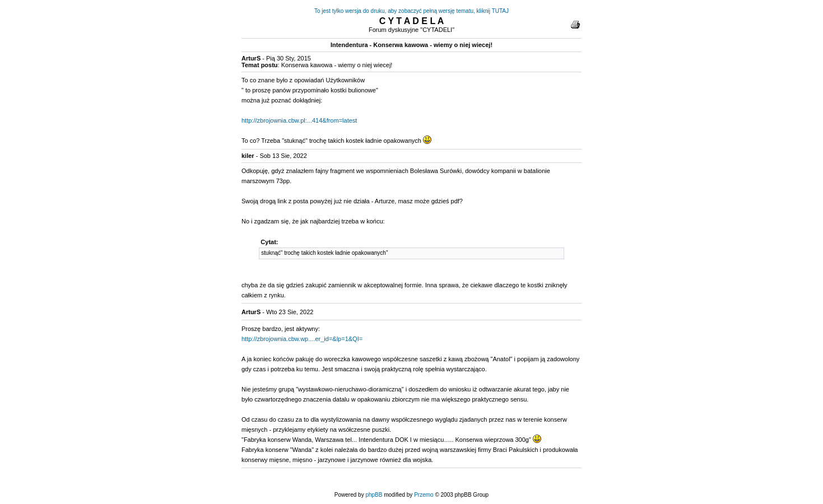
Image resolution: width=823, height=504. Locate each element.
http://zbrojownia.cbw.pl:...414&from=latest (299, 120)
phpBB (374, 495)
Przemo (424, 495)
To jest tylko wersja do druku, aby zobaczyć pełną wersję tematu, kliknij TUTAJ (412, 11)
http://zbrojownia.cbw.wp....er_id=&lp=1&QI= (302, 339)
